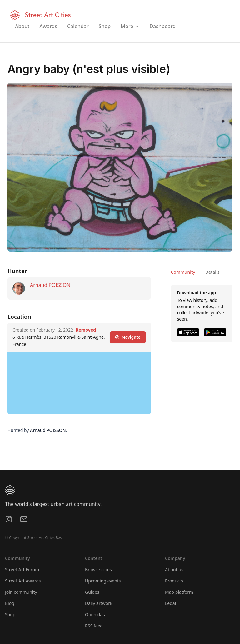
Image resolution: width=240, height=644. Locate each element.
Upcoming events (103, 581)
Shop (10, 614)
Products (174, 581)
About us (174, 569)
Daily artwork (99, 603)
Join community (21, 592)
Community (183, 272)
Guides (92, 592)
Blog (10, 603)
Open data (96, 614)
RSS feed (94, 626)
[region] (79, 383)
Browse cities (98, 569)
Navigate (128, 337)
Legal (170, 603)
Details (212, 272)
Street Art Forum (22, 569)
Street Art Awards (23, 581)
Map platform (179, 592)
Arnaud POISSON (50, 285)
